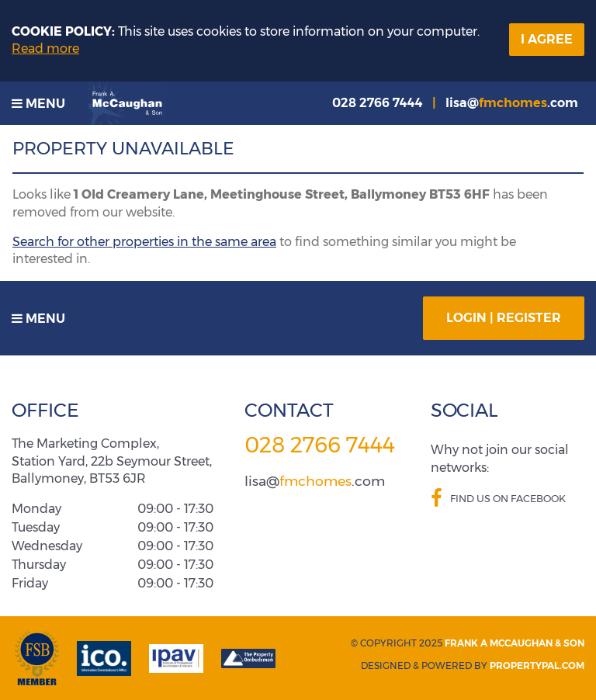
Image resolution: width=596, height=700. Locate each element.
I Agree (547, 39)
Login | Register (504, 318)
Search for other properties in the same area (144, 242)
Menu (38, 104)
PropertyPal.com (537, 665)
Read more (45, 49)
